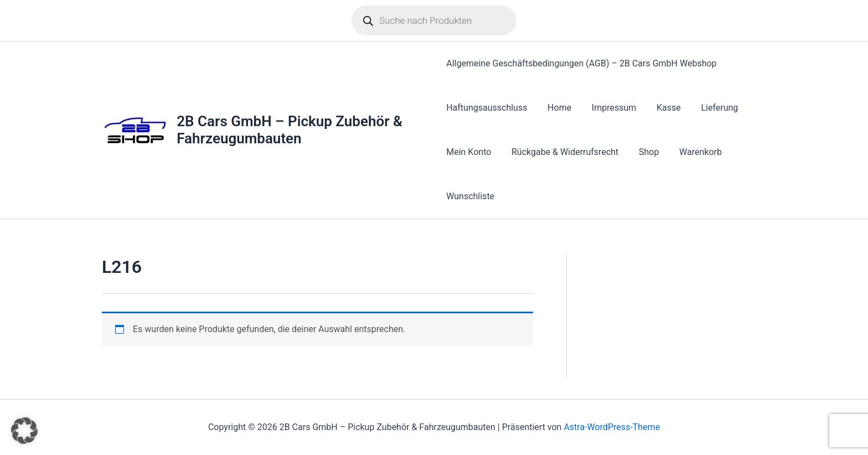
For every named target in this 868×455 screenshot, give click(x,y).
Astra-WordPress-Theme (612, 427)
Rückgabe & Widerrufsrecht (562, 152)
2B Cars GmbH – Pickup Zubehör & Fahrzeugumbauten (290, 130)
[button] (24, 431)
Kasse (661, 108)
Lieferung (709, 108)
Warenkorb (693, 152)
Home (557, 108)
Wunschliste (470, 196)
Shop (644, 152)
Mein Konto (469, 152)
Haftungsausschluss (487, 108)
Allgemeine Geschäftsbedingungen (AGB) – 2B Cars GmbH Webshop (581, 63)
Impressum (609, 108)
